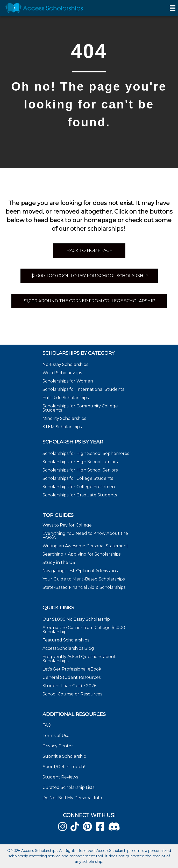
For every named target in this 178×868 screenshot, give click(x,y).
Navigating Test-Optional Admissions (80, 571)
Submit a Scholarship (64, 756)
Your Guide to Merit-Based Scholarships (84, 579)
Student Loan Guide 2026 (69, 686)
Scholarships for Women (68, 381)
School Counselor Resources (72, 694)
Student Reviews (60, 777)
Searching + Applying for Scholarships (81, 554)
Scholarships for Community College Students (80, 408)
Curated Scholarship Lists (68, 787)
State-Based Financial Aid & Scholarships (84, 587)
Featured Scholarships (66, 640)
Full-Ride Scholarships (66, 398)
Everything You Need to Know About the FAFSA (85, 535)
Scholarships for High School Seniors (80, 470)
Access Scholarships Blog (68, 648)
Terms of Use (56, 736)
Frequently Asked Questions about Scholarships (79, 659)
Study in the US (59, 562)
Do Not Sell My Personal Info (72, 798)
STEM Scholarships (62, 427)
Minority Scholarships (64, 418)
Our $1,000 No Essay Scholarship (76, 619)
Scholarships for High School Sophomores (86, 453)
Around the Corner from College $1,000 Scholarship (84, 630)
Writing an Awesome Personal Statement (85, 546)
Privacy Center (58, 746)
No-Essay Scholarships (65, 364)
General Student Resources (72, 677)
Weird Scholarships (62, 373)
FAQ (47, 725)
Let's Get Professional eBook (72, 669)
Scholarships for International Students (83, 389)
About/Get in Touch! (64, 767)
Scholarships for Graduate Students (80, 495)
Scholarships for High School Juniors (80, 462)
